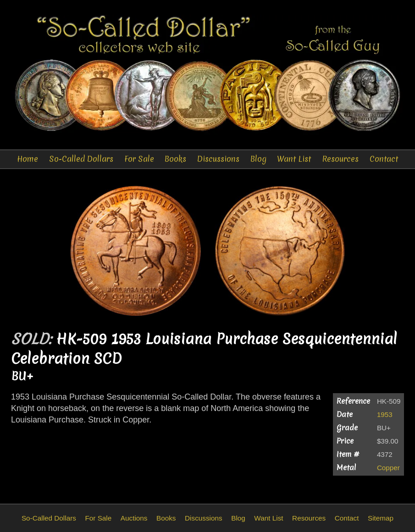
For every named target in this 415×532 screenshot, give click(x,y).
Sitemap (381, 518)
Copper (388, 468)
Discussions (218, 159)
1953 (385, 414)
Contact (384, 159)
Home (28, 159)
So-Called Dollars (81, 159)
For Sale (139, 159)
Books (175, 159)
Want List (294, 159)
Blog (258, 159)
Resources (340, 159)
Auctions (134, 518)
